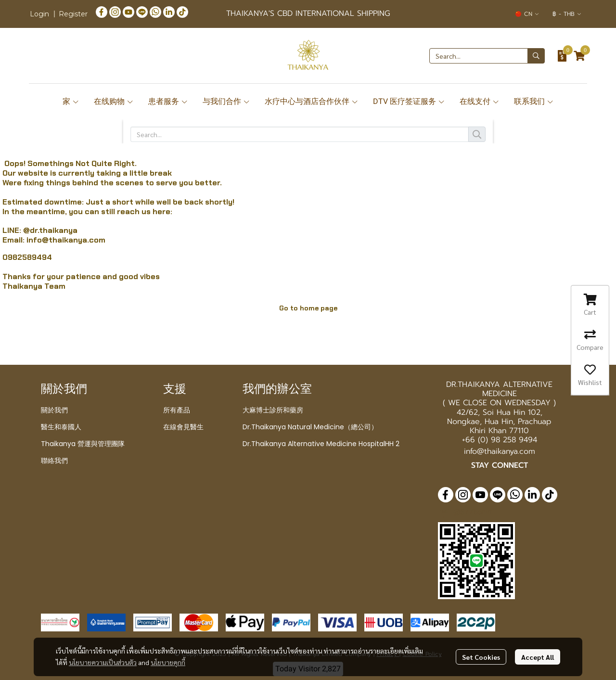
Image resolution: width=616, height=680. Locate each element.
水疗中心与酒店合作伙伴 (312, 101)
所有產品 (177, 410)
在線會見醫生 (183, 427)
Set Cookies (481, 657)
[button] (527, 14)
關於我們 (54, 410)
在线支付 (480, 101)
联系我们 (534, 101)
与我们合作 (226, 101)
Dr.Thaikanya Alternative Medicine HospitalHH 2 (321, 444)
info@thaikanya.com (66, 240)
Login (39, 14)
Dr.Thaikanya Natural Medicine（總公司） (310, 427)
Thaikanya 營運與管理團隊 (83, 444)
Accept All (538, 657)
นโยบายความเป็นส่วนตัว (103, 662)
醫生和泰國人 (61, 427)
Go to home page (308, 308)
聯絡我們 (54, 461)
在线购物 (114, 101)
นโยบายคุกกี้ (168, 662)
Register (73, 14)
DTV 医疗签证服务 (409, 101)
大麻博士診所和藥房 (273, 410)
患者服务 (168, 101)
